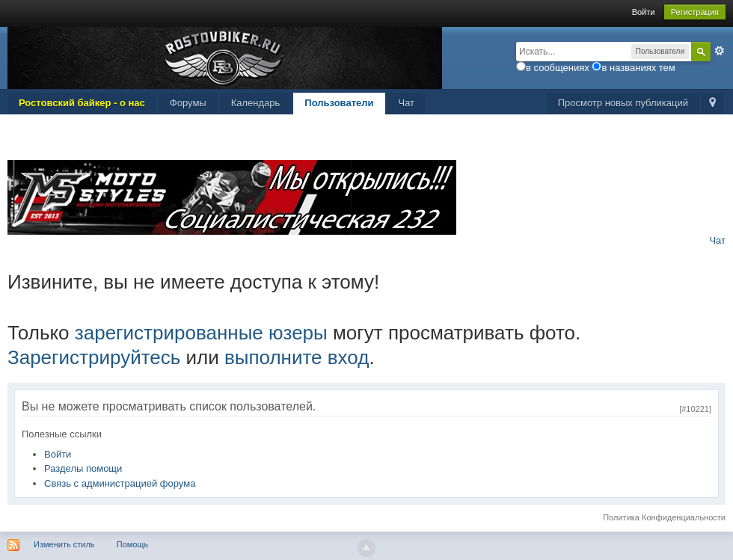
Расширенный (720, 51)
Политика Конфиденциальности (664, 517)
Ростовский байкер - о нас (82, 103)
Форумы (188, 103)
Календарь (256, 103)
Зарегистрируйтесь (94, 357)
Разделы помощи (83, 468)
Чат (407, 103)
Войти (644, 12)
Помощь (133, 544)
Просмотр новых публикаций (623, 103)
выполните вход (297, 357)
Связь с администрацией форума (120, 483)
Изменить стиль (64, 544)
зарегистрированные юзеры (201, 333)
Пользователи (339, 103)
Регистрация (695, 12)
